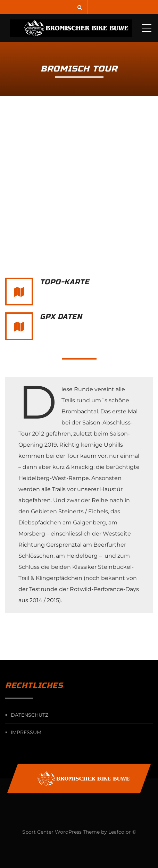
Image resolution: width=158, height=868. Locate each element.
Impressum (26, 732)
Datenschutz (30, 715)
